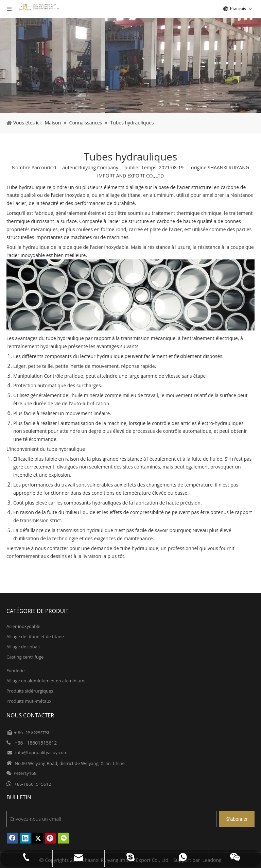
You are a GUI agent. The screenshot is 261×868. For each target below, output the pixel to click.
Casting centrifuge (25, 657)
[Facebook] (12, 838)
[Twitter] (38, 838)
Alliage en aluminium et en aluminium (45, 681)
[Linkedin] (25, 838)
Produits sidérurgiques (30, 691)
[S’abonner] (237, 819)
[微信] (64, 838)
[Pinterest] (51, 838)
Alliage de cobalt (23, 647)
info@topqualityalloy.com (41, 752)
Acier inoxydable (23, 626)
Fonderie (16, 670)
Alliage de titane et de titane (35, 636)
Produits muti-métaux (29, 701)
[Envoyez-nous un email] (111, 819)
